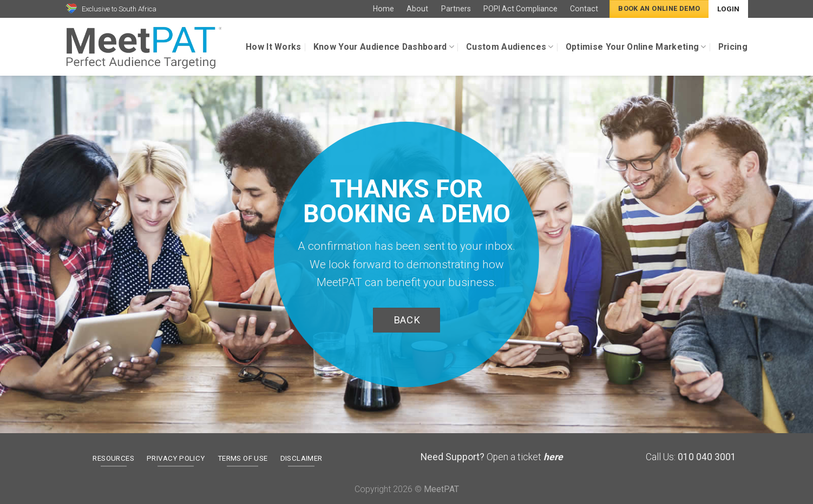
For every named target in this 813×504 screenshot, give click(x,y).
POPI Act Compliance (520, 9)
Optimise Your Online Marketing (636, 47)
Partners (456, 9)
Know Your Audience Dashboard (384, 47)
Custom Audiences (510, 47)
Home (383, 9)
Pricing (733, 47)
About (417, 9)
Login (729, 9)
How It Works (274, 47)
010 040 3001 (707, 457)
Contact (584, 9)
